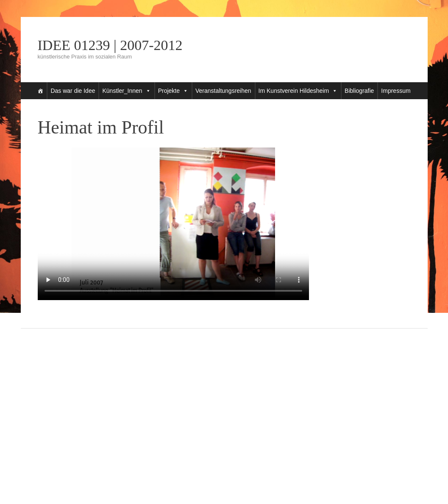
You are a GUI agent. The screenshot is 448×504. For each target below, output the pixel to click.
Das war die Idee (73, 91)
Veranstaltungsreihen (223, 91)
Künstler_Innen (122, 91)
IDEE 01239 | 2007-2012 (110, 45)
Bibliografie (359, 91)
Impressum (396, 91)
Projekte (169, 91)
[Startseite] (40, 91)
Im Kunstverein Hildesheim (294, 91)
